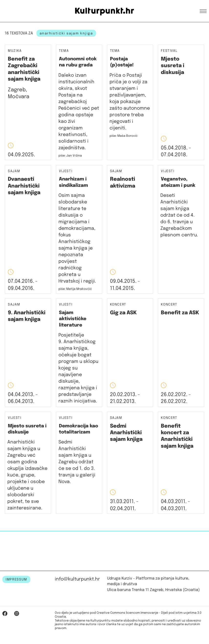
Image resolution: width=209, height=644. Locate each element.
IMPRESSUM (16, 580)
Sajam (14, 171)
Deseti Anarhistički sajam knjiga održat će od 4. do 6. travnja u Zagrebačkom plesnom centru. (179, 215)
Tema (64, 51)
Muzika (15, 51)
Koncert (118, 305)
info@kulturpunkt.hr (77, 579)
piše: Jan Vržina (70, 156)
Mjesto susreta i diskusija (173, 66)
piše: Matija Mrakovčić (75, 289)
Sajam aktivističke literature (73, 319)
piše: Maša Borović (124, 136)
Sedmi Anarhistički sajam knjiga (126, 433)
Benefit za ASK (180, 313)
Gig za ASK (123, 313)
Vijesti (66, 171)
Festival (169, 51)
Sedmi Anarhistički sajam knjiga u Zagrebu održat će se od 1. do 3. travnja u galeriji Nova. (77, 462)
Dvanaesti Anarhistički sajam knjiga (24, 186)
